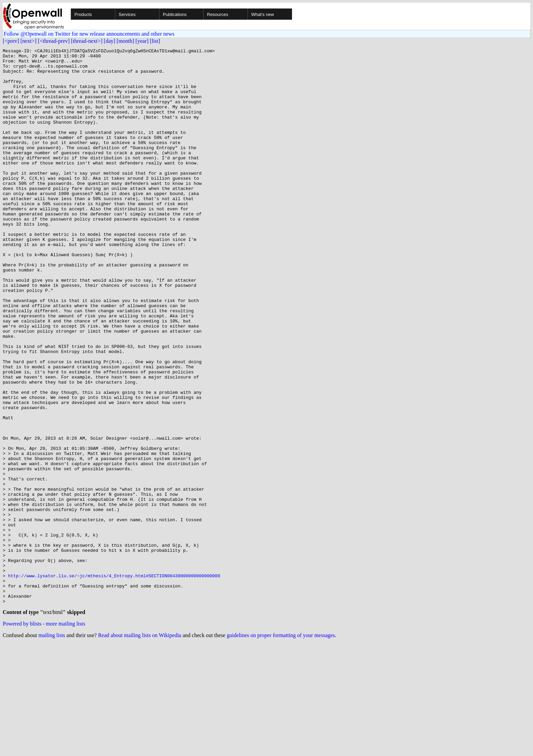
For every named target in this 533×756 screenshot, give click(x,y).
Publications (175, 14)
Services (127, 14)
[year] (142, 41)
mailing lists (52, 747)
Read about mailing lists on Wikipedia (140, 747)
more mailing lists (66, 736)
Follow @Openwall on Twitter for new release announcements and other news (89, 34)
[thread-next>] (87, 41)
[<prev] (11, 41)
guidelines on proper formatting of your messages (281, 747)
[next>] (28, 41)
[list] (155, 41)
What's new (263, 14)
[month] (125, 41)
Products (83, 14)
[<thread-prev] (54, 41)
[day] (109, 41)
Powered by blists (22, 736)
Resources (218, 14)
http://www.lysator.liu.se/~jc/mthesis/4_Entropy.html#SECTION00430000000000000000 (114, 682)
